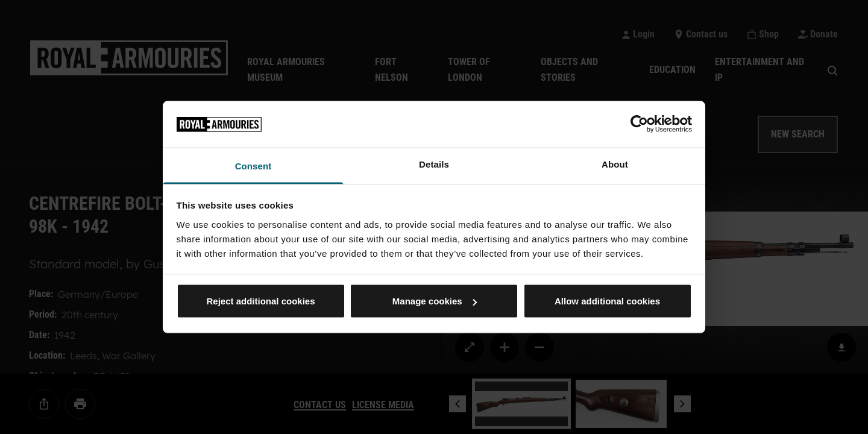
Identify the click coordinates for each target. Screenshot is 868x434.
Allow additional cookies (607, 301)
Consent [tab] (253, 165)
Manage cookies (435, 301)
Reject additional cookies (260, 301)
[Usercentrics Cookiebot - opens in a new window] (639, 124)
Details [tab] (434, 164)
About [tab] (615, 164)
